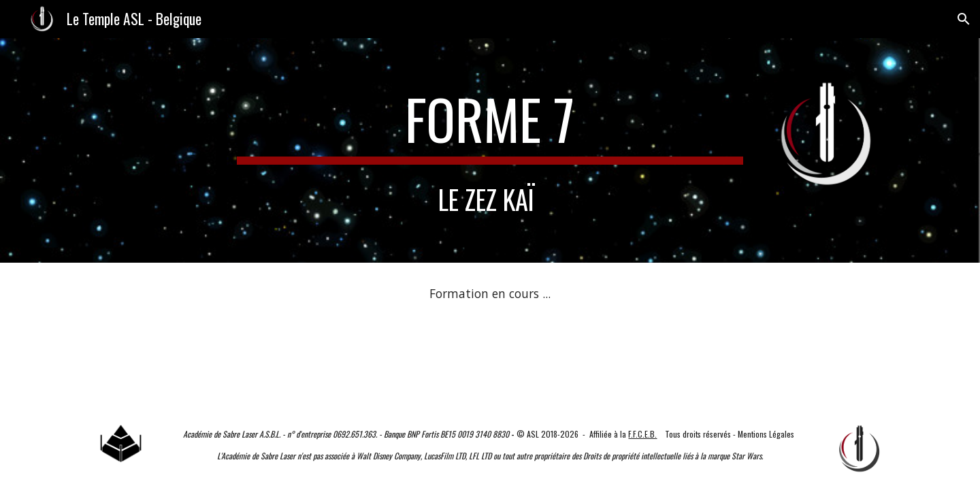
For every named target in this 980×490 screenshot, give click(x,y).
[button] (964, 19)
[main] (490, 125)
